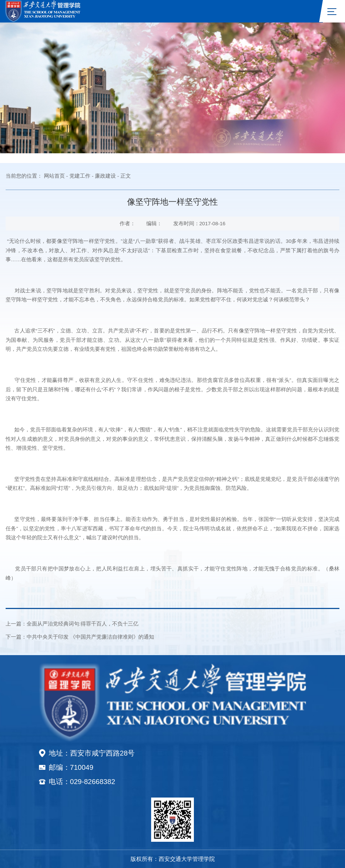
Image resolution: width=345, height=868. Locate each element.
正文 (126, 176)
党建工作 (80, 176)
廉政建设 (105, 176)
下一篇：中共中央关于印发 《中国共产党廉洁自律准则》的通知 (80, 637)
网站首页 (54, 176)
